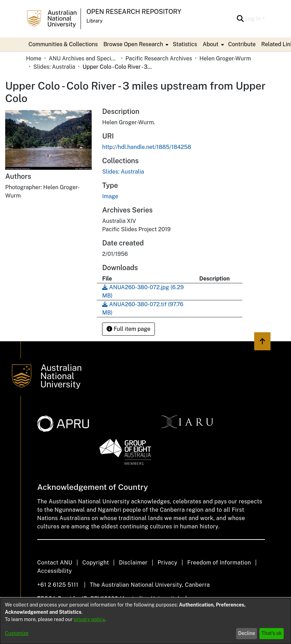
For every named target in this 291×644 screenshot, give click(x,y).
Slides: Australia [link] (54, 67)
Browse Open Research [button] (133, 44)
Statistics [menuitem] (185, 44)
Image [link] (110, 196)
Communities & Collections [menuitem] (63, 44)
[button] (240, 19)
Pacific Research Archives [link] (159, 58)
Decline (247, 633)
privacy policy (89, 619)
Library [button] (94, 21)
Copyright (96, 563)
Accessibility (55, 571)
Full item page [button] (128, 329)
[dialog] (145, 621)
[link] (123, 172)
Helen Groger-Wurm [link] (225, 58)
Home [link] (34, 58)
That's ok (272, 633)
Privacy (168, 563)
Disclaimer (133, 563)
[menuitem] (135, 44)
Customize (17, 633)
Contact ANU (55, 563)
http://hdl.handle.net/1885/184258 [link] (147, 147)
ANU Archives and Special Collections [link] (83, 58)
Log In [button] (254, 19)
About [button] (211, 44)
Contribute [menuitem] (242, 44)
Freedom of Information (219, 563)
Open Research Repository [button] (134, 12)
